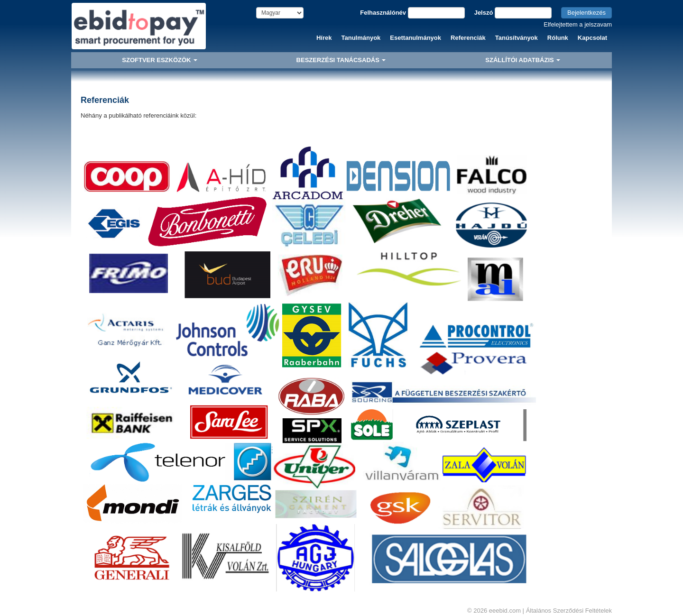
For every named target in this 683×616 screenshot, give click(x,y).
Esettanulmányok (415, 38)
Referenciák (468, 38)
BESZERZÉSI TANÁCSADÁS (341, 60)
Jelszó (484, 13)
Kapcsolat (592, 38)
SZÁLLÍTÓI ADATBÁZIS (523, 60)
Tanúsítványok (517, 38)
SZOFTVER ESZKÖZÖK (160, 60)
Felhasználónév (383, 13)
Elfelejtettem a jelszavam (578, 24)
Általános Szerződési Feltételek (569, 611)
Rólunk (558, 38)
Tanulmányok (361, 38)
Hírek (324, 38)
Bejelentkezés (586, 13)
